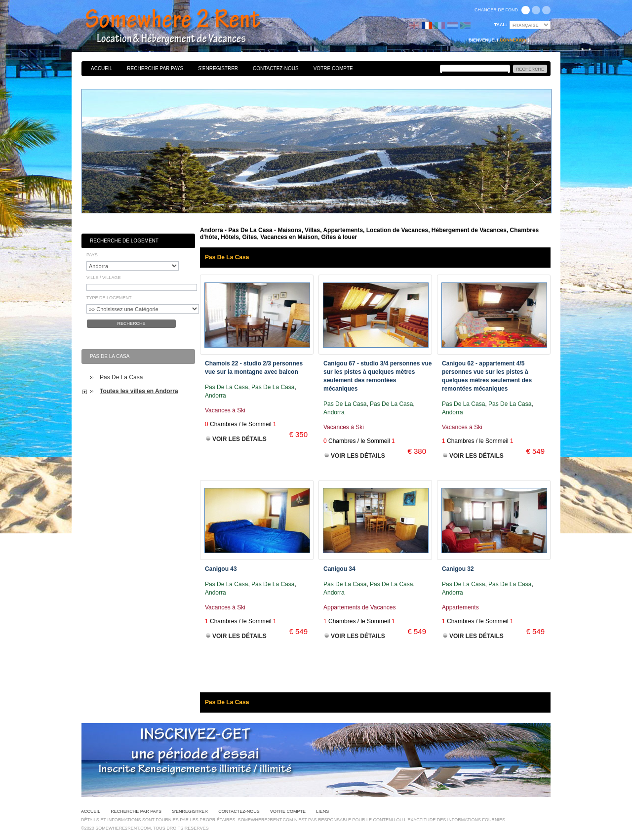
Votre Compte (333, 68)
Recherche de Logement (124, 241)
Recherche (131, 323)
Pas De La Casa (121, 377)
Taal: (501, 25)
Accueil (101, 68)
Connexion (513, 40)
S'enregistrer (218, 68)
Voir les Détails (239, 439)
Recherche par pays (155, 68)
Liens (322, 811)
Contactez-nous (276, 68)
